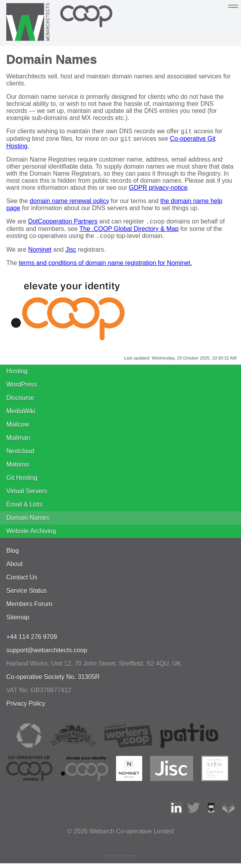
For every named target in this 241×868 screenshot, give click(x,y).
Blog (13, 555)
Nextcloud (20, 456)
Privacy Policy (26, 708)
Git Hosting (22, 482)
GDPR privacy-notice (158, 190)
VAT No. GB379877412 (39, 695)
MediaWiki (21, 416)
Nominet (40, 254)
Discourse (20, 402)
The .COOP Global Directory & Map (129, 232)
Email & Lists (24, 509)
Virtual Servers (27, 496)
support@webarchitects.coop (47, 655)
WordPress (22, 389)
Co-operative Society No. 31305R (53, 682)
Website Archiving (31, 536)
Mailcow (18, 429)
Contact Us (22, 582)
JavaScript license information (121, 860)
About (14, 569)
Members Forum (29, 609)
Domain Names (28, 522)
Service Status (26, 595)
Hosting (17, 376)
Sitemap (18, 622)
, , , (94, 668)
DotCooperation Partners (63, 225)
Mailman (18, 442)
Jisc (71, 254)
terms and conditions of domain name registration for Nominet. (105, 268)
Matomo (18, 469)
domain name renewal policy (70, 203)
